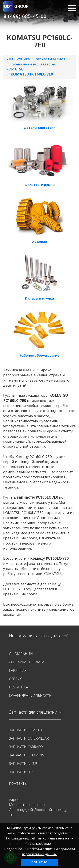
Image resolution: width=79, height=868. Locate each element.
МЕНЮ (72, 8)
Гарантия (18, 670)
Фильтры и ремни (40, 185)
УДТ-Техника (18, 59)
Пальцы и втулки (39, 298)
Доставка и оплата (27, 662)
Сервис (16, 679)
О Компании (21, 654)
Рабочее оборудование (39, 355)
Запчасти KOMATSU (53, 59)
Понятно (40, 862)
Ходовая (39, 241)
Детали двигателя (40, 128)
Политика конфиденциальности (30, 691)
